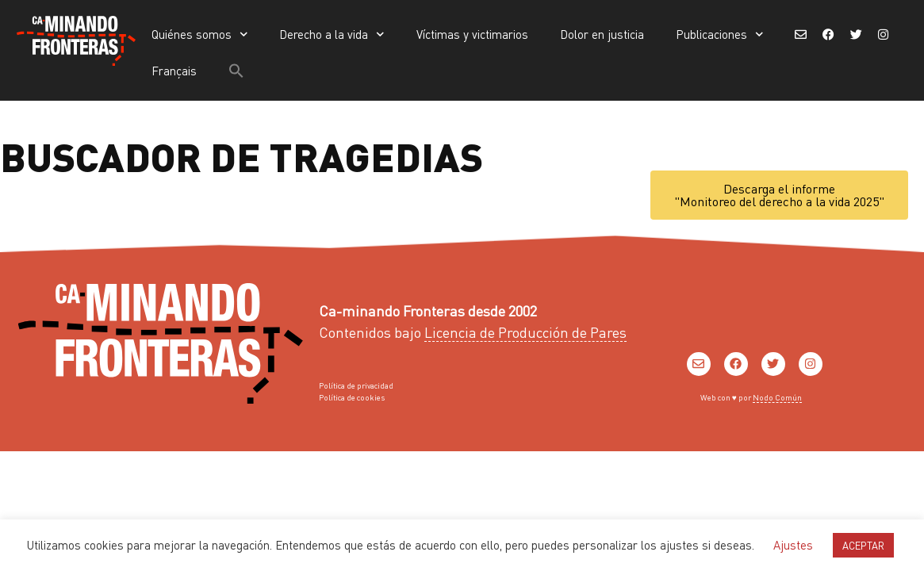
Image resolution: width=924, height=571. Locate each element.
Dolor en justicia (602, 34)
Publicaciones (720, 34)
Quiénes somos (200, 34)
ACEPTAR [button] (863, 545)
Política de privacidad (356, 385)
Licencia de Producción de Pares (525, 332)
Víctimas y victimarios (472, 34)
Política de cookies (352, 397)
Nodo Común (777, 397)
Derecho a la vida (332, 34)
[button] (236, 71)
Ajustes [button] (793, 545)
